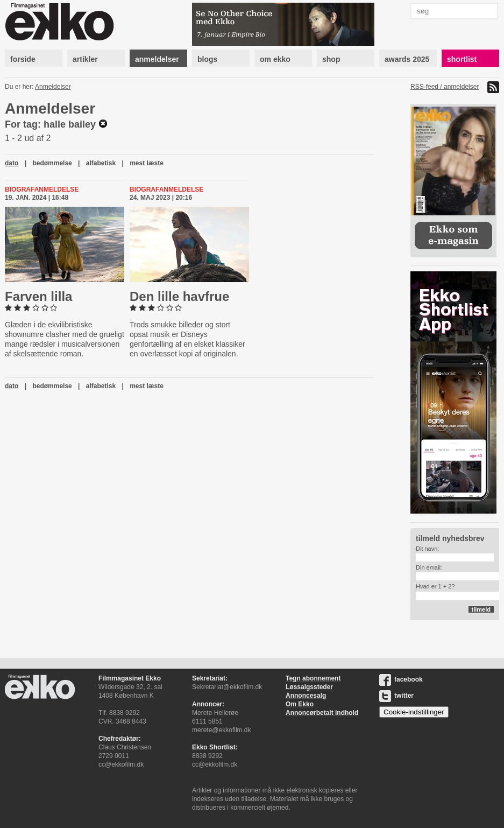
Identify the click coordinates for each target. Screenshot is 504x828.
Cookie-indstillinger (414, 712)
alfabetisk (101, 163)
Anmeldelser (53, 87)
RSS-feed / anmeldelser (445, 87)
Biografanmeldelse (42, 190)
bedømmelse (52, 163)
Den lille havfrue (179, 296)
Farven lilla (38, 296)
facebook (401, 679)
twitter (396, 696)
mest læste (147, 163)
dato (12, 163)
